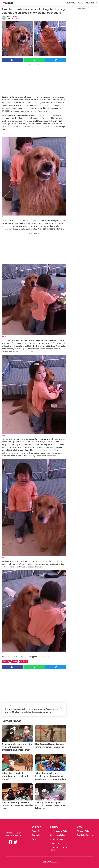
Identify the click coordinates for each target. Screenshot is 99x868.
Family (80, 3)
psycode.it (36, 839)
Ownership (54, 843)
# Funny (6, 661)
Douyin (6, 134)
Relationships (92, 3)
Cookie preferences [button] (85, 835)
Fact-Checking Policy (59, 831)
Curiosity (71, 3)
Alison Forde (13, 17)
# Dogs (14, 661)
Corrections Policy (57, 835)
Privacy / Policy (83, 831)
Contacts (36, 835)
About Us (36, 831)
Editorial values (56, 839)
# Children (23, 661)
